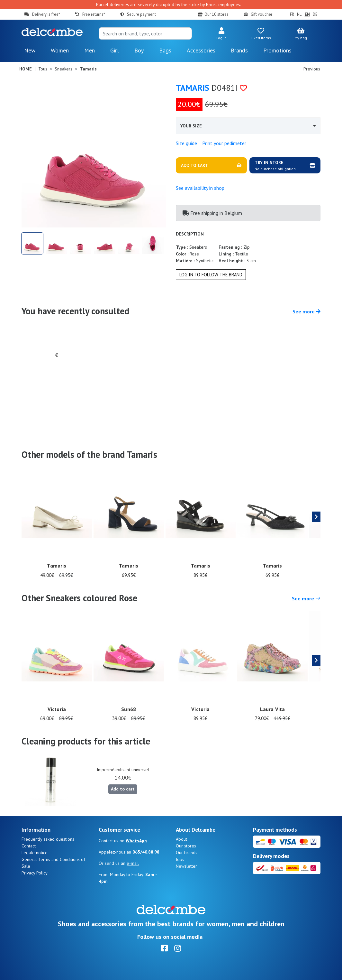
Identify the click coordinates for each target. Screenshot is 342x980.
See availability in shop (200, 188)
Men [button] (90, 50)
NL (299, 14)
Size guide (186, 143)
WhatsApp (136, 841)
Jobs (180, 859)
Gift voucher (261, 14)
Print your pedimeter (224, 143)
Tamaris (193, 88)
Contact (29, 846)
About (181, 839)
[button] (221, 34)
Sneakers (63, 69)
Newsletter (186, 866)
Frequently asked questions (48, 839)
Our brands (187, 853)
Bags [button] (165, 50)
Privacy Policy (35, 873)
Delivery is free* (46, 14)
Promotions (277, 50)
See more (306, 311)
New (30, 50)
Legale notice (35, 853)
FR (292, 14)
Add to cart (123, 789)
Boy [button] (139, 50)
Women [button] (60, 50)
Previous (312, 69)
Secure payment (141, 14)
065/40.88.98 (146, 852)
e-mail (133, 863)
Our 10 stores (216, 14)
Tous (43, 69)
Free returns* (94, 14)
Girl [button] (115, 50)
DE (315, 14)
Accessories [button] (201, 50)
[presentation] (316, 517)
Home (26, 69)
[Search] (145, 33)
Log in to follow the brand (211, 275)
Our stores (186, 846)
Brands (239, 50)
